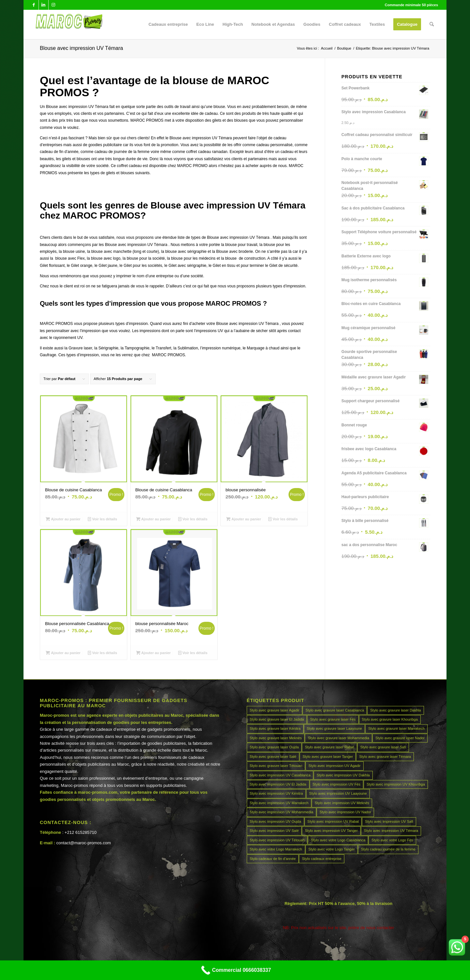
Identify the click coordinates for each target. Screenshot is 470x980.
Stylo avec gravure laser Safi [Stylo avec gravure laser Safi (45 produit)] (383, 747)
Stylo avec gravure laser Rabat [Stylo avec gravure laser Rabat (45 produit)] (329, 747)
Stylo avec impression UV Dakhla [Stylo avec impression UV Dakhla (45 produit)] (343, 775)
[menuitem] (168, 24)
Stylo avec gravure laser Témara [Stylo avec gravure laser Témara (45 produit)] (385, 757)
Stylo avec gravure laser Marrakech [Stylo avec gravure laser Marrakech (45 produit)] (396, 728)
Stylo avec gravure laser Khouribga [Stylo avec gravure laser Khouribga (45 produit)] (390, 719)
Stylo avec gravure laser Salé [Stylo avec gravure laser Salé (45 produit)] (273, 757)
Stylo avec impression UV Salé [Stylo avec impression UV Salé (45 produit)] (274, 831)
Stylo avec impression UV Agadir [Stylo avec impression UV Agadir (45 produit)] (335, 766)
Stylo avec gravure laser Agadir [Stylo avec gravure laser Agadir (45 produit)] (274, 710)
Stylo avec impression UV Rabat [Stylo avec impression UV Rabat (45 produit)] (333, 821)
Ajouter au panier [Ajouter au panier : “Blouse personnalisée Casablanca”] (63, 653)
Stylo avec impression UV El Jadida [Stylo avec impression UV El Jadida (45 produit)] (278, 784)
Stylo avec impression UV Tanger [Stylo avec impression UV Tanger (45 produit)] (331, 831)
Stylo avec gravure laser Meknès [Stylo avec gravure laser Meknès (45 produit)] (276, 738)
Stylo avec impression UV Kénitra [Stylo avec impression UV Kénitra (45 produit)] (276, 793)
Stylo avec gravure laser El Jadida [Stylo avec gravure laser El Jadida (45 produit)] (277, 719)
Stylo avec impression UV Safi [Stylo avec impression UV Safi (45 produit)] (389, 821)
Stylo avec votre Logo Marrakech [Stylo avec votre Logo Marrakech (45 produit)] (276, 849)
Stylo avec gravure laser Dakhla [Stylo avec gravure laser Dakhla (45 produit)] (395, 710)
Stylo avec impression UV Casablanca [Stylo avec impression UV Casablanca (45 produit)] (280, 775)
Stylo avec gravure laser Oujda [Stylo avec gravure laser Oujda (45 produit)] (274, 747)
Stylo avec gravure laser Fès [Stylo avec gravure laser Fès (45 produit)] (333, 719)
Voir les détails (102, 519)
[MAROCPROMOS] (68, 24)
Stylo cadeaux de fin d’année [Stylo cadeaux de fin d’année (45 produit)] (273, 859)
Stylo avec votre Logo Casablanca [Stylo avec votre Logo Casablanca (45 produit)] (338, 840)
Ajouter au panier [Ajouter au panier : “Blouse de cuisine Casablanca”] (63, 519)
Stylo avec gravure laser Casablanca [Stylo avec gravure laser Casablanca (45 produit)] (335, 710)
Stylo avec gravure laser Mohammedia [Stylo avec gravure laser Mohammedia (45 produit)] (338, 738)
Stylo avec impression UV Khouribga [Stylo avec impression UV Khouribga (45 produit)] (396, 784)
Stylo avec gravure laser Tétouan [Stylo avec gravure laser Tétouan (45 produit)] (276, 766)
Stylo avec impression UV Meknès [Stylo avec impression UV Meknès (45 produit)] (342, 803)
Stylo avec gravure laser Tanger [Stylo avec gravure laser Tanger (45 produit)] (328, 757)
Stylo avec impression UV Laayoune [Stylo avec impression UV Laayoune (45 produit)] (338, 793)
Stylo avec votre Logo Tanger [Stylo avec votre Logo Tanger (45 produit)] (332, 849)
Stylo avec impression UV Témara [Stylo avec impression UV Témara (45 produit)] (391, 831)
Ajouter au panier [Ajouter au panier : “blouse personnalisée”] (244, 519)
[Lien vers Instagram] (54, 5)
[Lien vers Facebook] (34, 5)
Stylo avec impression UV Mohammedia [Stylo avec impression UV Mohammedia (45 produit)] (282, 812)
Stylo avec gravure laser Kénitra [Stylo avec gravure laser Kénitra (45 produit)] (275, 728)
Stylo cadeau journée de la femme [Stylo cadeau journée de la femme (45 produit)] (388, 849)
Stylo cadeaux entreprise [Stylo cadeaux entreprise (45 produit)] (322, 859)
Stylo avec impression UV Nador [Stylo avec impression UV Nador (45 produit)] (345, 812)
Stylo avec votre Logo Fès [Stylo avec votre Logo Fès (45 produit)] (392, 840)
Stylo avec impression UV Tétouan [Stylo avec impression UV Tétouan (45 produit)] (277, 840)
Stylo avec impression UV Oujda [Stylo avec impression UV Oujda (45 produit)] (275, 821)
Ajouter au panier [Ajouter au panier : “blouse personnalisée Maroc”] (154, 653)
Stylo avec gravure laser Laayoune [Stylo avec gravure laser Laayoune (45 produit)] (334, 728)
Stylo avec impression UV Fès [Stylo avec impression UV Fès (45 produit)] (337, 784)
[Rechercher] (432, 24)
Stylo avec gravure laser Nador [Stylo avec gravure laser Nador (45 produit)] (400, 738)
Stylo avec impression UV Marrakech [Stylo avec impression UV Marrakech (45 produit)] (279, 803)
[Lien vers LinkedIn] (44, 5)
